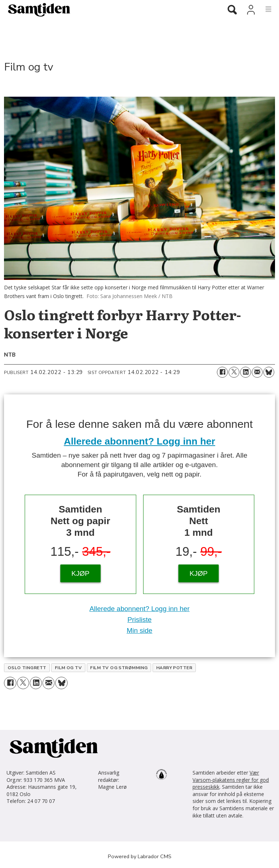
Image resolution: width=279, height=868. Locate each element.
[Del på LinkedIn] (246, 372)
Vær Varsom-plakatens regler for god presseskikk (231, 780)
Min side (140, 630)
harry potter (174, 668)
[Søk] (232, 10)
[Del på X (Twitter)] (234, 372)
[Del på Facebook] (222, 372)
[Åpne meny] (264, 9)
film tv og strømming (119, 668)
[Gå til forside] (36, 9)
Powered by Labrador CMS (140, 856)
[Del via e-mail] (257, 372)
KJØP (81, 573)
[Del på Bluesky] (269, 372)
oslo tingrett (27, 668)
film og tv (68, 668)
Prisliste (140, 620)
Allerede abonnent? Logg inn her (140, 441)
